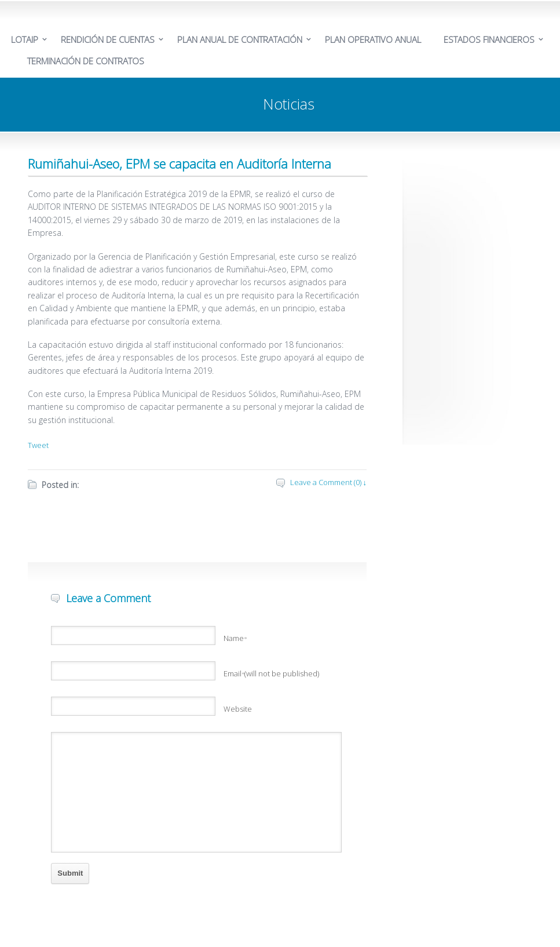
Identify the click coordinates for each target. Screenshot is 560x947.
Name (235, 638)
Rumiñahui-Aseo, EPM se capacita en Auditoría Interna (180, 163)
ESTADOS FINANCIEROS (489, 39)
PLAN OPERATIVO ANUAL (373, 39)
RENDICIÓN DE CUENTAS (108, 39)
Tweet (38, 445)
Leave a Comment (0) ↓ (329, 482)
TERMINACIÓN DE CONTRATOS (86, 61)
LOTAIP (25, 39)
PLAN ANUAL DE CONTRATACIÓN (240, 39)
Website (238, 709)
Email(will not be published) (272, 673)
